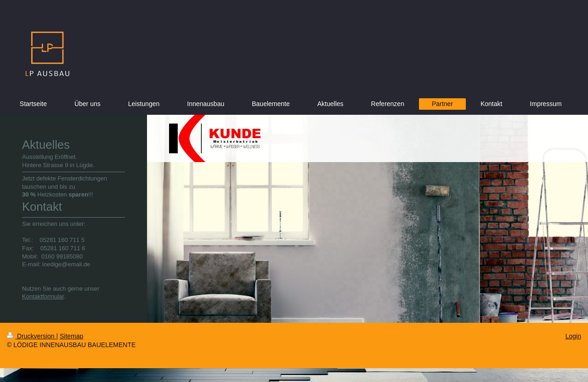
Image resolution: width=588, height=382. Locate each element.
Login (573, 336)
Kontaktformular (43, 296)
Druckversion (31, 336)
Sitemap (71, 336)
